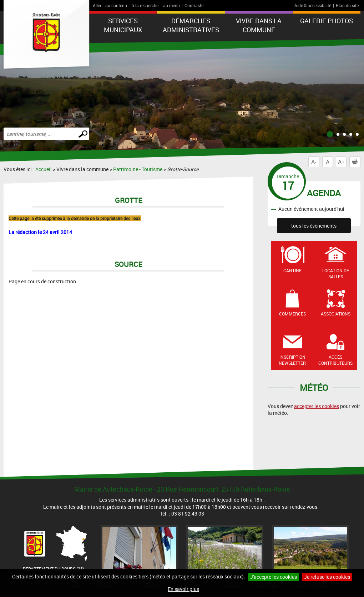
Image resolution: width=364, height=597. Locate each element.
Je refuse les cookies (327, 577)
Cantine (292, 270)
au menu (171, 5)
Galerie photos (327, 21)
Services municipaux (123, 25)
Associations (336, 314)
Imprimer (356, 162)
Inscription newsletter (292, 360)
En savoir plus (183, 589)
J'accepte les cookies (274, 577)
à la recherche (145, 5)
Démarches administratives (191, 25)
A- (314, 162)
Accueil (44, 169)
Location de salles (336, 273)
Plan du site (347, 5)
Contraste (194, 5)
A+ (341, 162)
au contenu (116, 5)
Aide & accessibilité (313, 5)
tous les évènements (314, 226)
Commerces (292, 314)
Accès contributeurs (335, 360)
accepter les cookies (317, 406)
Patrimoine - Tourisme (138, 169)
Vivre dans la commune (259, 25)
